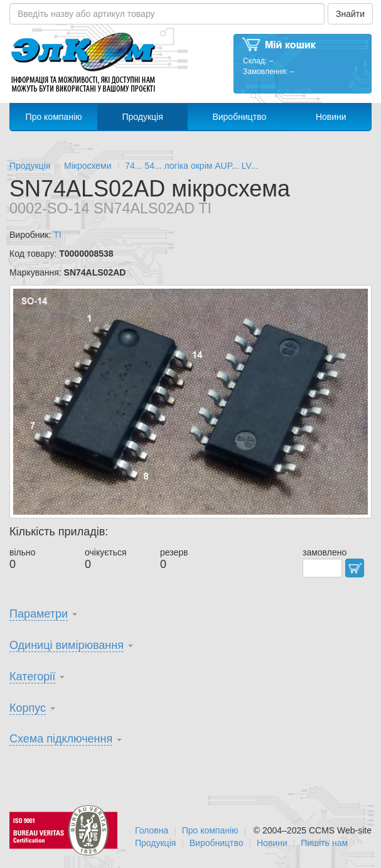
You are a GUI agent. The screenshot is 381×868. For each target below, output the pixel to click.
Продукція (142, 117)
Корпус (28, 708)
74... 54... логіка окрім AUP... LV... (191, 166)
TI (57, 235)
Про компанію (54, 117)
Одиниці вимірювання (67, 645)
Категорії (32, 677)
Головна (152, 830)
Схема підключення (61, 739)
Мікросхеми (88, 166)
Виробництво (239, 117)
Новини (331, 117)
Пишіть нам (324, 843)
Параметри (39, 614)
